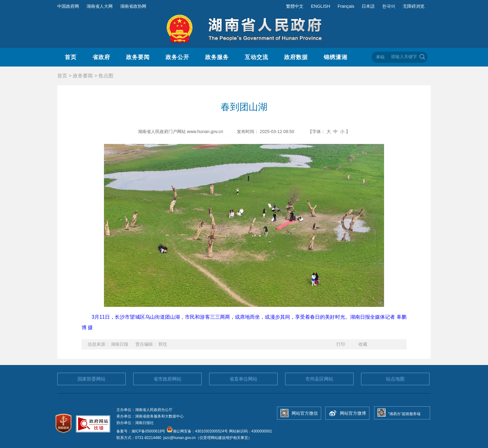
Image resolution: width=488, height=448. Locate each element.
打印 (341, 344)
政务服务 (217, 57)
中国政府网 (68, 6)
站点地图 (395, 379)
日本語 (368, 6)
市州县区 (319, 379)
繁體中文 (295, 6)
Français (346, 6)
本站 (380, 57)
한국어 (389, 6)
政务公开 (177, 57)
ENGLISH (320, 6)
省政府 (101, 57)
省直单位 (243, 379)
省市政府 (167, 379)
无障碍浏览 (414, 6)
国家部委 (91, 379)
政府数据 (296, 57)
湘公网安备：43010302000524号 (197, 431)
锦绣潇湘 (335, 57)
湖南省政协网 (133, 6)
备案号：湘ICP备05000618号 (141, 431)
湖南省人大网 (100, 6)
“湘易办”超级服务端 (404, 414)
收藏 (363, 344)
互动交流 (256, 57)
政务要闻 (138, 57)
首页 (71, 57)
